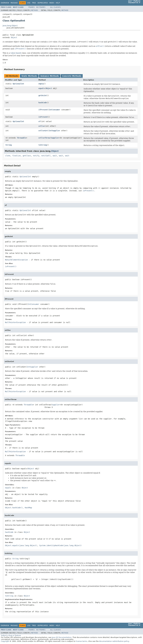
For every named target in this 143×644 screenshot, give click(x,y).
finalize (16, 156)
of (39, 121)
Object (14, 37)
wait (55, 156)
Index (52, 3)
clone (8, 156)
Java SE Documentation (62, 637)
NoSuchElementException (16, 260)
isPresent (43, 117)
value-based (16, 53)
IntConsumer (54, 110)
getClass (27, 156)
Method (34, 10)
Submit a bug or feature (11, 635)
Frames (32, 7)
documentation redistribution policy (114, 641)
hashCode (43, 103)
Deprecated (43, 3)
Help (58, 3)
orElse (42, 126)
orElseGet (43, 131)
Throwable (21, 138)
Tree (34, 3)
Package (14, 3)
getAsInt (43, 95)
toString (43, 145)
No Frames (41, 7)
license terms (82, 641)
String (9, 145)
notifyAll (46, 156)
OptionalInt (18, 84)
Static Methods (29, 76)
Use (29, 3)
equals (42, 88)
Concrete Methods (72, 76)
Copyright (5, 641)
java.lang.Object (10, 26)
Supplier (55, 138)
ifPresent (43, 110)
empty (41, 84)
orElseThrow (44, 138)
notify (36, 156)
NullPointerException (15, 322)
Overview (5, 3)
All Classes (55, 7)
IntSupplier (54, 131)
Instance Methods (50, 76)
